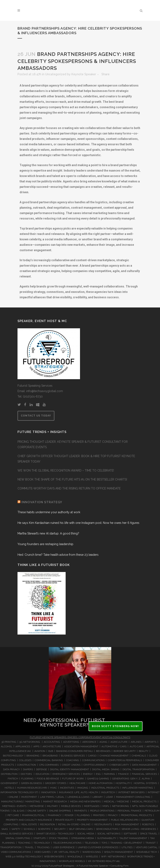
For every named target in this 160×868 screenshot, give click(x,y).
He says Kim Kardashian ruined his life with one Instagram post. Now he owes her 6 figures (78, 523)
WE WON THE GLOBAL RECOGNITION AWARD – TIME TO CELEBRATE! (66, 470)
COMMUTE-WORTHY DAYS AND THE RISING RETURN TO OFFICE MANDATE (69, 488)
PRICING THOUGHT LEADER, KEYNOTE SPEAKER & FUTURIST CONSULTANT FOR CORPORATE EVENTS (73, 444)
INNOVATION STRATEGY (42, 502)
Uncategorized (56, 74)
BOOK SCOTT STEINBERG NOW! (116, 726)
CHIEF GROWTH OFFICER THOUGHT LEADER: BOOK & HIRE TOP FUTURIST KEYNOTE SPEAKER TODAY (76, 459)
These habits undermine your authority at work (49, 512)
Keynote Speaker (84, 74)
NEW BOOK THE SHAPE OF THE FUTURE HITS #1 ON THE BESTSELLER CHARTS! (72, 479)
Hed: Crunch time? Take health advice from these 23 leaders (58, 555)
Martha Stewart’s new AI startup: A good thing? (48, 533)
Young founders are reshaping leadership (45, 544)
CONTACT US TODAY (36, 416)
